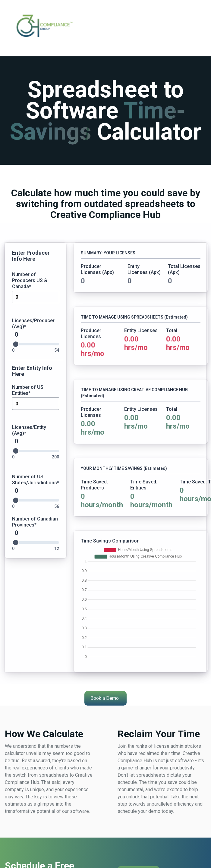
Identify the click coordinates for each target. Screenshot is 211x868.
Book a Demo (105, 698)
